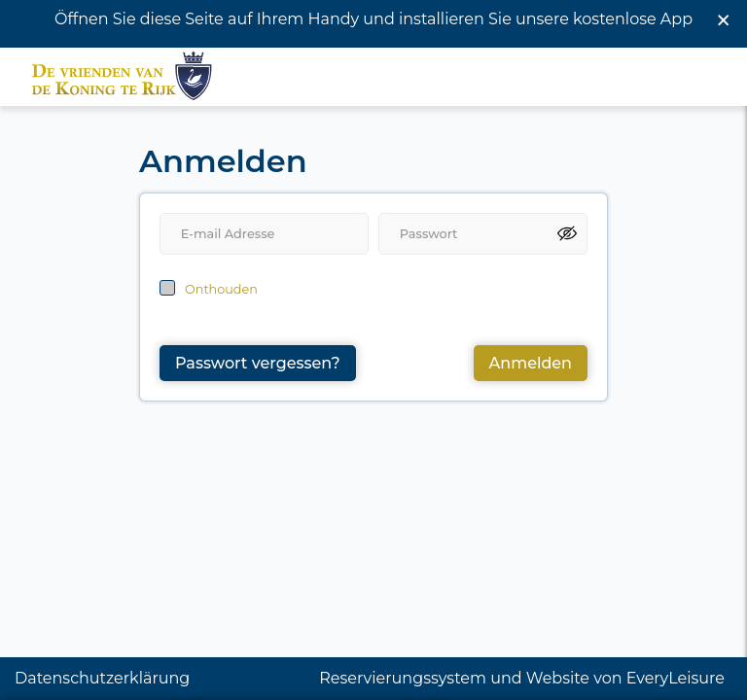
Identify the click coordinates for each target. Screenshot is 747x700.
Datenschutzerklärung (102, 678)
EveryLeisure (676, 678)
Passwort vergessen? (258, 354)
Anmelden (531, 354)
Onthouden (221, 280)
